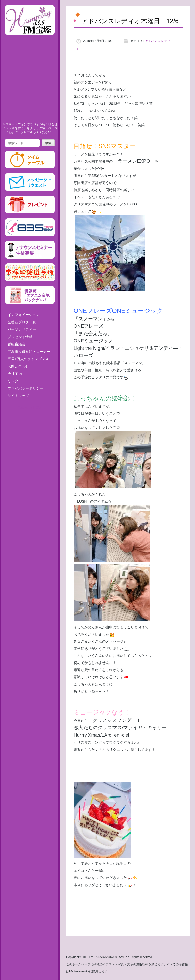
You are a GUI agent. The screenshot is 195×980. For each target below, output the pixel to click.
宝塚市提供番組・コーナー (29, 352)
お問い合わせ (18, 366)
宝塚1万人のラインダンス (28, 359)
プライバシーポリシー (25, 388)
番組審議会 (17, 344)
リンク (13, 381)
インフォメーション (24, 315)
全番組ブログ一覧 (22, 322)
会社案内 (15, 374)
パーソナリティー (22, 329)
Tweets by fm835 (30, 408)
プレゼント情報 (20, 337)
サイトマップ (18, 396)
